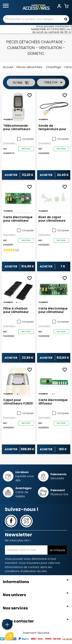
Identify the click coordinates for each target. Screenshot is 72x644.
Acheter (11, 175)
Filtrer (21, 83)
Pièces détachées (29, 67)
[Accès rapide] (7, 624)
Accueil (8, 67)
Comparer (25, 139)
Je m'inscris (57, 550)
